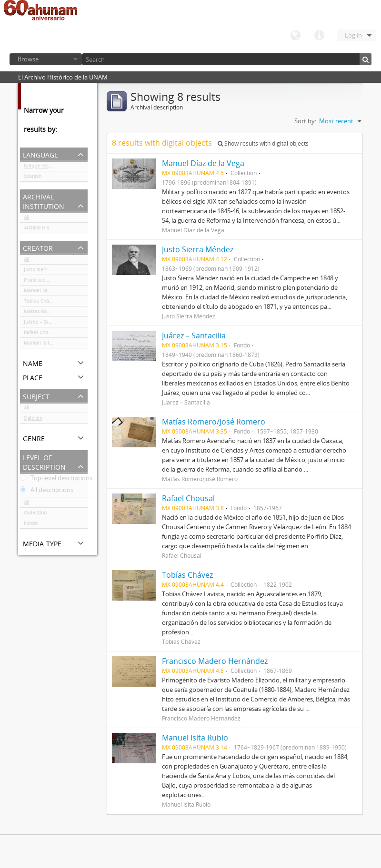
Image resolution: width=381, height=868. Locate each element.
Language (295, 36)
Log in (353, 35)
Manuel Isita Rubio (45, 345)
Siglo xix (33, 420)
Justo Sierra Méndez (47, 271)
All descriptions (47, 492)
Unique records (41, 168)
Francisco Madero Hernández (56, 282)
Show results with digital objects (263, 143)
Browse (28, 59)
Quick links (319, 36)
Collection (35, 514)
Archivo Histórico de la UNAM (56, 229)
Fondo (31, 525)
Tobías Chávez (40, 303)
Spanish (33, 178)
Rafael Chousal (41, 334)
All (27, 219)
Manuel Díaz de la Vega (51, 292)
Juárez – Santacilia (45, 324)
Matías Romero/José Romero (56, 313)
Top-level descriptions (56, 480)
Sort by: (305, 121)
